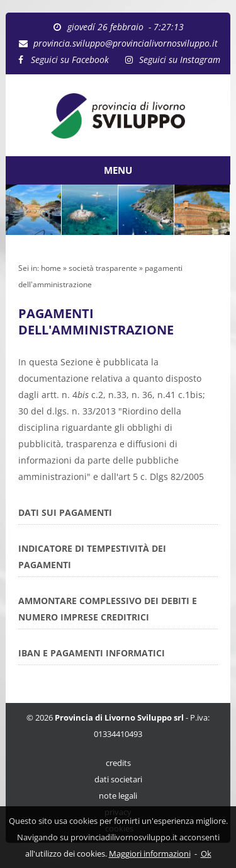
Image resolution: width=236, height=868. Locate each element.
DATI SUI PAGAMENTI (65, 512)
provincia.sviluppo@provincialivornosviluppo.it (126, 43)
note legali (118, 796)
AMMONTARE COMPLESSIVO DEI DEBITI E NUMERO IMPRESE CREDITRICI (108, 609)
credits (118, 763)
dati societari (118, 779)
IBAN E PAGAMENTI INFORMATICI (92, 653)
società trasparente (103, 268)
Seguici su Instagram (180, 60)
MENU (118, 170)
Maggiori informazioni (150, 854)
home (51, 268)
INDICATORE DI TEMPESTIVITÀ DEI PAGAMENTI (92, 557)
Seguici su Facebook (70, 60)
